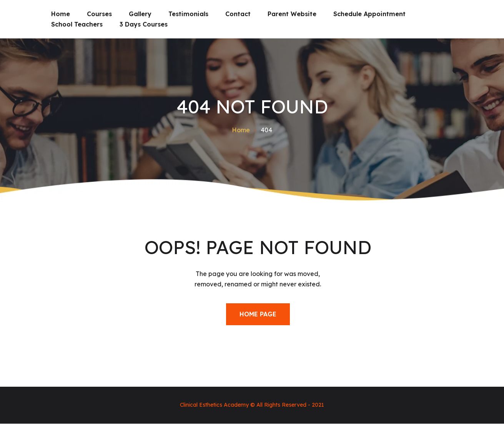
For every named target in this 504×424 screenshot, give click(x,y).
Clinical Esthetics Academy (214, 405)
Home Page (258, 314)
